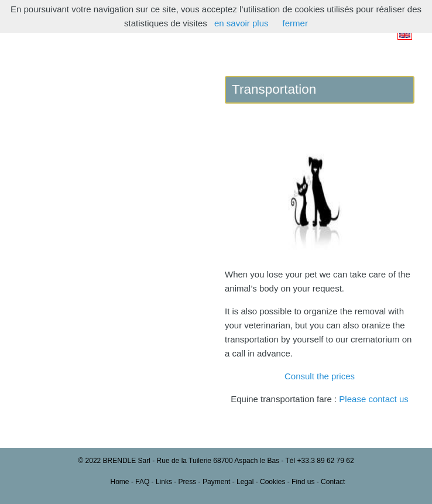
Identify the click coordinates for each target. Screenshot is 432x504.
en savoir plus (241, 23)
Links (164, 482)
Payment (216, 482)
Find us (303, 482)
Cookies (272, 482)
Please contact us (373, 399)
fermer (295, 23)
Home (120, 482)
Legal (245, 482)
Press (188, 482)
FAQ (142, 482)
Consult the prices (320, 376)
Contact (333, 482)
